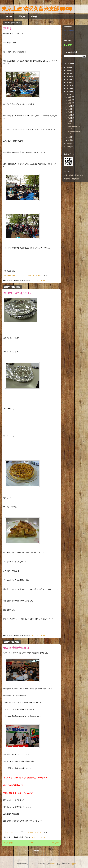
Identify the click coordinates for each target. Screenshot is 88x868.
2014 (68, 91)
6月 (70, 115)
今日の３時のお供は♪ (17, 293)
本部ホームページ (34, 276)
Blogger (73, 864)
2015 (68, 88)
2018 (68, 79)
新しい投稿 (8, 843)
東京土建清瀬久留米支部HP (74, 175)
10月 (70, 103)
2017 (68, 82)
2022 (68, 67)
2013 (68, 94)
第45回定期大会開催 (16, 648)
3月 (70, 137)
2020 (68, 73)
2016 (68, 85)
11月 (70, 100)
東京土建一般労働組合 (72, 179)
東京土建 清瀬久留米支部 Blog (37, 10)
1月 (70, 140)
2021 (68, 70)
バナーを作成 (68, 34)
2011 (68, 147)
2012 (68, 144)
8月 (70, 109)
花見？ (8, 29)
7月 (70, 112)
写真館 (22, 17)
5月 (70, 118)
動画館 (34, 17)
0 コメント (41, 280)
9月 (70, 106)
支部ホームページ (10, 276)
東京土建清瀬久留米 (69, 30)
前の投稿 (55, 843)
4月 (70, 121)
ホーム (32, 843)
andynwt (53, 864)
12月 (70, 97)
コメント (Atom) (33, 850)
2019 (68, 76)
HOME (9, 17)
